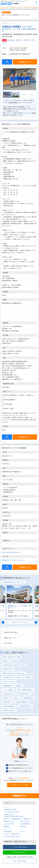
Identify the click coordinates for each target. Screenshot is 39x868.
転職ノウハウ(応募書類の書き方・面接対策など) (18, 819)
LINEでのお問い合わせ (20, 852)
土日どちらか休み (8, 682)
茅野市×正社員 (7, 669)
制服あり (19, 686)
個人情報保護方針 (26, 824)
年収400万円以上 (24, 694)
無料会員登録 (8, 832)
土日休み (17, 677)
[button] (3, 622)
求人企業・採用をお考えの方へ (13, 837)
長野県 (33, 40)
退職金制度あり (28, 698)
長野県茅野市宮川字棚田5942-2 (21, 54)
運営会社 (23, 827)
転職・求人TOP (5, 8)
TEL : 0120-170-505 (19, 861)
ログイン (23, 832)
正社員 (4, 40)
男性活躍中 (27, 40)
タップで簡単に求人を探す (12, 812)
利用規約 (7, 827)
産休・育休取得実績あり (25, 690)
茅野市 (4, 43)
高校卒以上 (19, 40)
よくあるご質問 (9, 824)
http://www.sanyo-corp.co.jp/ (11, 552)
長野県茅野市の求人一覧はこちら (13, 582)
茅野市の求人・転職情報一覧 (31, 8)
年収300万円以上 (8, 694)
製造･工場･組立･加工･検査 (11, 657)
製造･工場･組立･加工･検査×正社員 (13, 673)
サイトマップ (8, 829)
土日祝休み (6, 677)
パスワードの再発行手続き (12, 834)
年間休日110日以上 (9, 710)
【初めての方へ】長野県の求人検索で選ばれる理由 (14, 815)
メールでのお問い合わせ (20, 847)
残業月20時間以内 (8, 706)
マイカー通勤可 (7, 690)
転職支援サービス (9, 821)
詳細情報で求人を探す (11, 809)
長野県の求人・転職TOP (16, 8)
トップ (6, 807)
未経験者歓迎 (11, 40)
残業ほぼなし (7, 702)
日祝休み (28, 677)
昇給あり (5, 698)
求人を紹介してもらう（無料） (20, 785)
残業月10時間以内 (21, 702)
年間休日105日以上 (25, 706)
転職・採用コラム (26, 821)
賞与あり (16, 698)
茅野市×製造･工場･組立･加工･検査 (13, 665)
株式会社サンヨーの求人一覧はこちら (14, 560)
